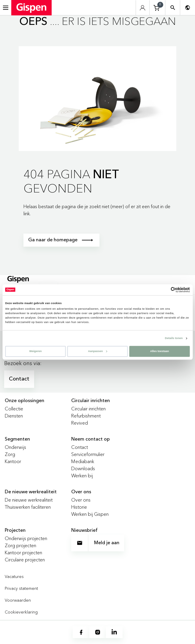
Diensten (14, 416)
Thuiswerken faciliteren (28, 507)
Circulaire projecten (25, 560)
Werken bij (82, 476)
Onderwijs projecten (26, 538)
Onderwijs (15, 447)
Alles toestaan (160, 351)
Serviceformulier (88, 454)
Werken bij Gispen (90, 514)
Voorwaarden (18, 600)
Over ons (81, 500)
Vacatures (14, 576)
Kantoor (13, 461)
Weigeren (36, 351)
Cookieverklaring (21, 612)
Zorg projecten (20, 545)
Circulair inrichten (88, 409)
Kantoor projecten (23, 553)
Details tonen (174, 338)
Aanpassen (97, 351)
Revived (80, 423)
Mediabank (83, 461)
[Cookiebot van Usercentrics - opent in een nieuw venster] (164, 290)
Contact (19, 379)
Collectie (14, 409)
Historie (79, 507)
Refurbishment (86, 416)
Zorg (10, 454)
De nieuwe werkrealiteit (29, 500)
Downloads (83, 468)
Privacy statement (21, 588)
